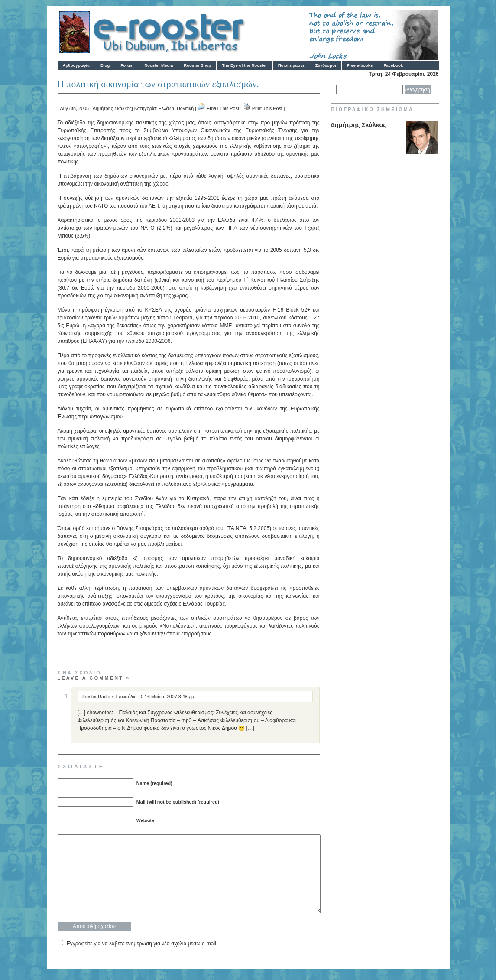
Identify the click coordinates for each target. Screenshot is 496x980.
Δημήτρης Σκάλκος (112, 108)
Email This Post (223, 108)
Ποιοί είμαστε (291, 65)
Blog (105, 65)
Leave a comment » (94, 678)
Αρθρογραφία (76, 65)
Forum (127, 65)
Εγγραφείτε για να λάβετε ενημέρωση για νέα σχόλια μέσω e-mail (141, 944)
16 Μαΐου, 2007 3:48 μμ (170, 697)
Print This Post (267, 108)
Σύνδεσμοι (326, 65)
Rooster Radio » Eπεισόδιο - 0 (112, 697)
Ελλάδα (166, 108)
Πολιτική (185, 108)
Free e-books (360, 65)
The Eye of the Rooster (244, 65)
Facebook (393, 65)
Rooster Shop (197, 65)
